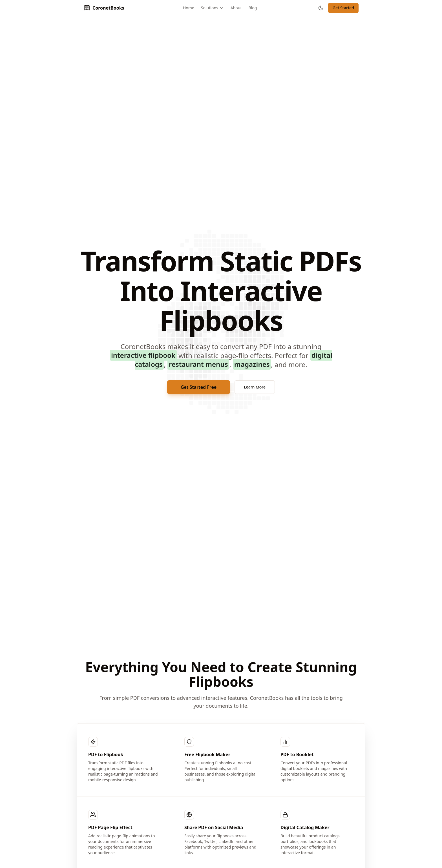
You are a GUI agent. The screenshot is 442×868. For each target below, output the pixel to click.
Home (189, 8)
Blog (253, 8)
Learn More (255, 387)
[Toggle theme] (321, 8)
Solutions (212, 8)
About (236, 8)
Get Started (343, 8)
